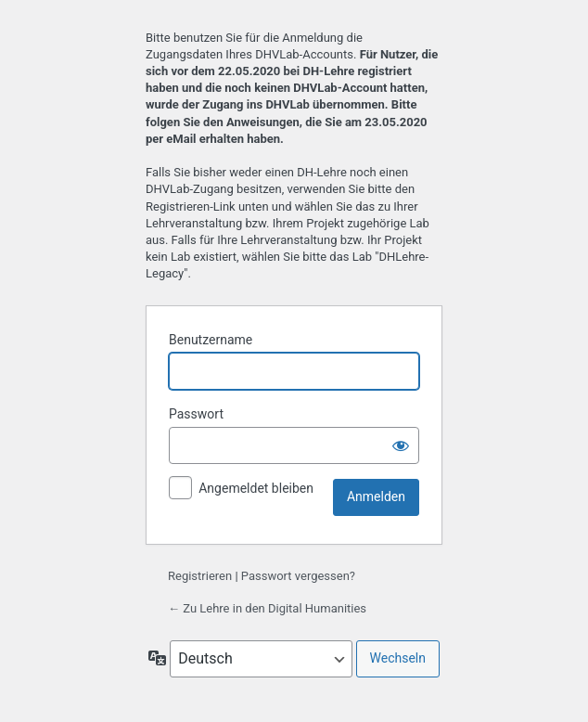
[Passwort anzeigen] (401, 445)
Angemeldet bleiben (256, 488)
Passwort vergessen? (298, 576)
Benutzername (211, 340)
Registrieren (200, 576)
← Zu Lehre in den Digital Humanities (267, 608)
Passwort (196, 414)
